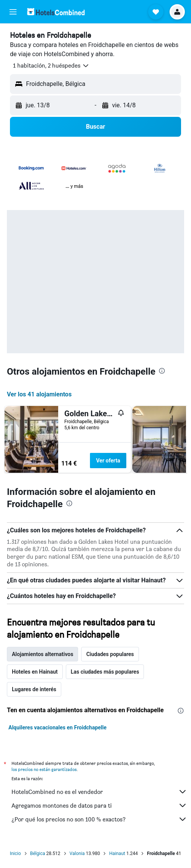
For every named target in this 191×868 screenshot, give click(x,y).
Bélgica (38, 853)
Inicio (16, 853)
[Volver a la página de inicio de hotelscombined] (56, 12)
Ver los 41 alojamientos (39, 394)
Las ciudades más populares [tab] (105, 672)
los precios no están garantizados (44, 769)
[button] (13, 12)
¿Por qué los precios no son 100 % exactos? (99, 819)
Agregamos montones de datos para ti (99, 805)
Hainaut (117, 853)
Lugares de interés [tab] (34, 689)
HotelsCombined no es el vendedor (99, 792)
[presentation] (162, 371)
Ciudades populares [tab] (110, 654)
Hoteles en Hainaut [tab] (35, 672)
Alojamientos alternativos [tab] (42, 654)
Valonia (77, 853)
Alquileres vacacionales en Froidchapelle (57, 727)
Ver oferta (108, 461)
